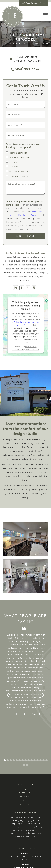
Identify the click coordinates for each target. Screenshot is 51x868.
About (25, 801)
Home (25, 789)
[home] (12, 16)
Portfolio (25, 793)
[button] (45, 13)
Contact (25, 805)
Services (25, 797)
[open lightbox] (26, 539)
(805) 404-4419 (27, 69)
